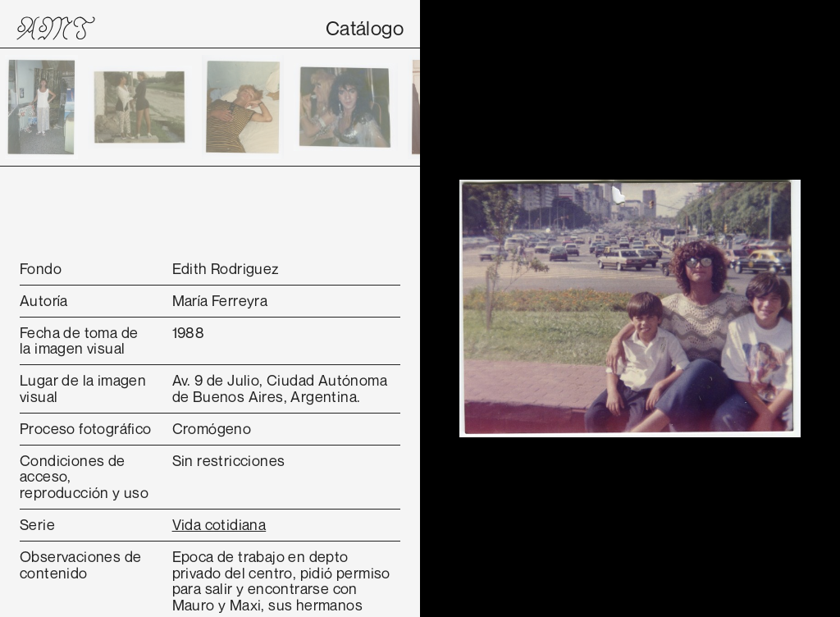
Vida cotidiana (219, 524)
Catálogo (365, 28)
